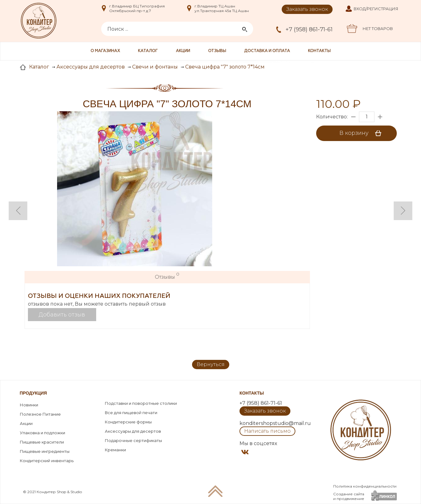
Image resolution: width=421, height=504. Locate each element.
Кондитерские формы (128, 422)
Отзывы (217, 51)
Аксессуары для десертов (133, 431)
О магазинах (105, 51)
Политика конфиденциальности (365, 486)
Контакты (319, 51)
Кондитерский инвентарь (47, 461)
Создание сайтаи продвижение (349, 496)
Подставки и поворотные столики (141, 403)
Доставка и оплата (267, 51)
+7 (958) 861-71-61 (309, 29)
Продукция (34, 393)
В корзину (363, 133)
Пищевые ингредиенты (45, 451)
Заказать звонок (307, 9)
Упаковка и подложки (43, 433)
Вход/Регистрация (376, 9)
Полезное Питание (40, 414)
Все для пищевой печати (131, 413)
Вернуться (211, 364)
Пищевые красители (42, 442)
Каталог (148, 51)
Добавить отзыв (62, 315)
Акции (183, 51)
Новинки (29, 405)
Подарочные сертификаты (133, 440)
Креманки (115, 450)
